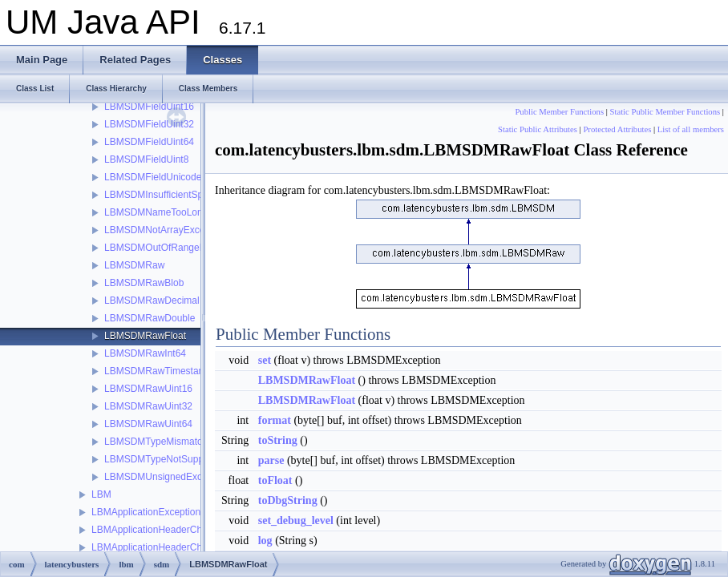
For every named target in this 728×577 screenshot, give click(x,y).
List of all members (691, 129)
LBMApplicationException (146, 512)
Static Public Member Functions (665, 112)
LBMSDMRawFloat (145, 336)
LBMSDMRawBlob (144, 283)
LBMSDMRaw (134, 265)
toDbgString (288, 500)
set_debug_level (296, 521)
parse (271, 460)
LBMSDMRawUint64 (148, 424)
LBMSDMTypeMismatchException (177, 442)
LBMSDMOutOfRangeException (173, 248)
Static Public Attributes (538, 129)
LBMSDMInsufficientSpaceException (182, 195)
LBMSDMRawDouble (150, 318)
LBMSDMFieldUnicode (153, 177)
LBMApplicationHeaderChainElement (171, 547)
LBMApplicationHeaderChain (153, 530)
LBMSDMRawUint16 (148, 389)
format (275, 420)
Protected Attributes (617, 129)
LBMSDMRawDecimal (152, 301)
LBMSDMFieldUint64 (149, 142)
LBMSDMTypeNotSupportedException (186, 459)
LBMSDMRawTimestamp (158, 371)
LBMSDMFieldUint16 (149, 107)
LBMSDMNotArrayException (165, 230)
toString (278, 440)
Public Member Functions (559, 112)
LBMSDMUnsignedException (166, 477)
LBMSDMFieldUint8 (146, 159)
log (265, 541)
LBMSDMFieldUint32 (149, 124)
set (265, 360)
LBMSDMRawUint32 (148, 406)
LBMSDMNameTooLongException (177, 212)
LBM (101, 494)
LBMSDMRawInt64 (145, 353)
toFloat (275, 480)
